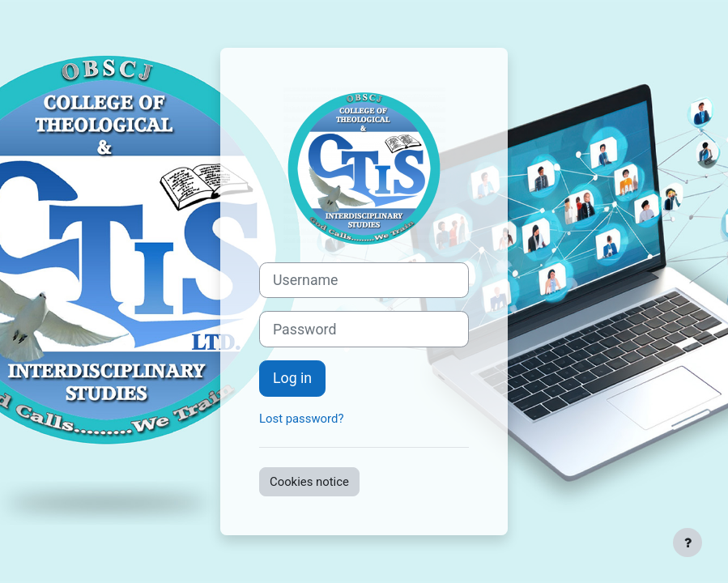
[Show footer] (688, 543)
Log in (292, 378)
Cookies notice (309, 482)
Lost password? (301, 419)
